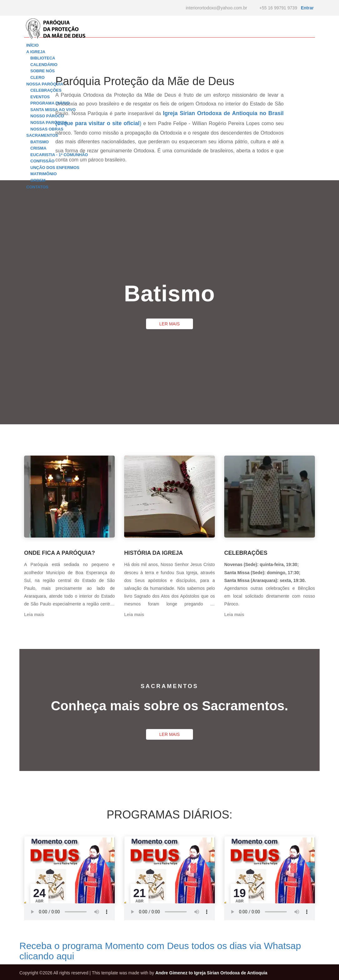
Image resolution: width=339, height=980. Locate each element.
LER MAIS (169, 324)
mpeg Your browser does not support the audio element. (69, 912)
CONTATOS (37, 187)
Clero (38, 77)
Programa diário (50, 103)
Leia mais (34, 615)
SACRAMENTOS (42, 135)
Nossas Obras (47, 129)
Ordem (38, 180)
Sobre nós (43, 71)
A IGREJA (36, 52)
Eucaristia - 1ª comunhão (59, 155)
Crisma (38, 148)
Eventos (40, 97)
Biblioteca (43, 58)
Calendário (44, 65)
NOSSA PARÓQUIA (45, 84)
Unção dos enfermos (55, 168)
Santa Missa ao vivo (53, 110)
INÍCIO (33, 45)
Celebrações (46, 90)
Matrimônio (43, 174)
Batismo (40, 142)
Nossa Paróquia (49, 122)
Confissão (42, 161)
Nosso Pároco (47, 116)
